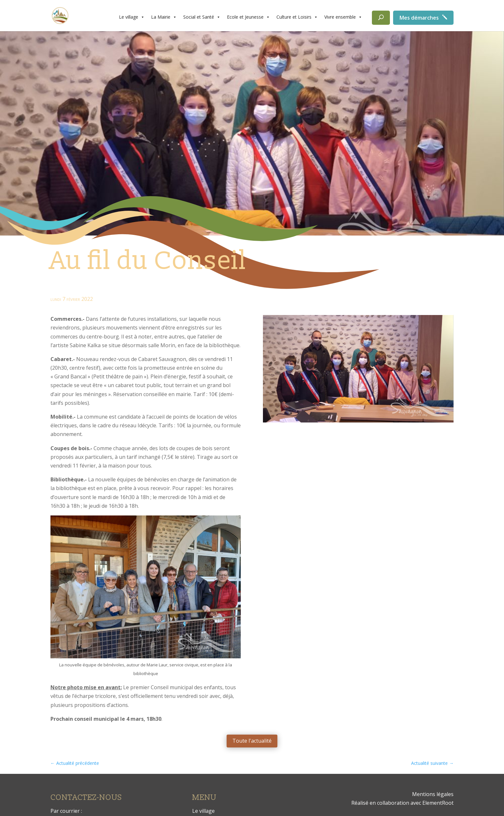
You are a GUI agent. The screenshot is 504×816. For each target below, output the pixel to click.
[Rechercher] (381, 18)
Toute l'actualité (252, 741)
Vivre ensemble (343, 17)
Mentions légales (433, 794)
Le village (132, 17)
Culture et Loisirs (297, 17)
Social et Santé (202, 17)
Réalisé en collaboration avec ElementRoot (402, 803)
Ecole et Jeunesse (248, 17)
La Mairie (164, 17)
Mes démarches (419, 18)
